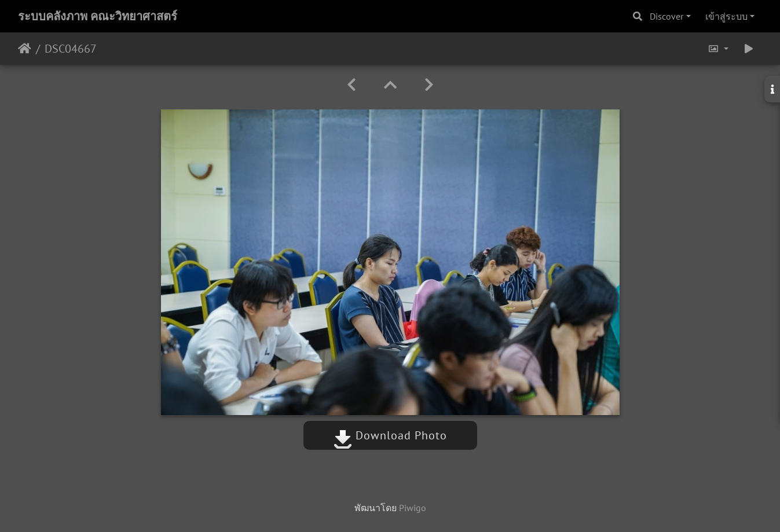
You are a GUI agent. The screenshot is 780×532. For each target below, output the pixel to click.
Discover (667, 16)
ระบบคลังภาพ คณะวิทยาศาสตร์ (98, 16)
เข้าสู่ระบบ (726, 16)
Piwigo (413, 508)
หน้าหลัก (25, 49)
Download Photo (390, 435)
